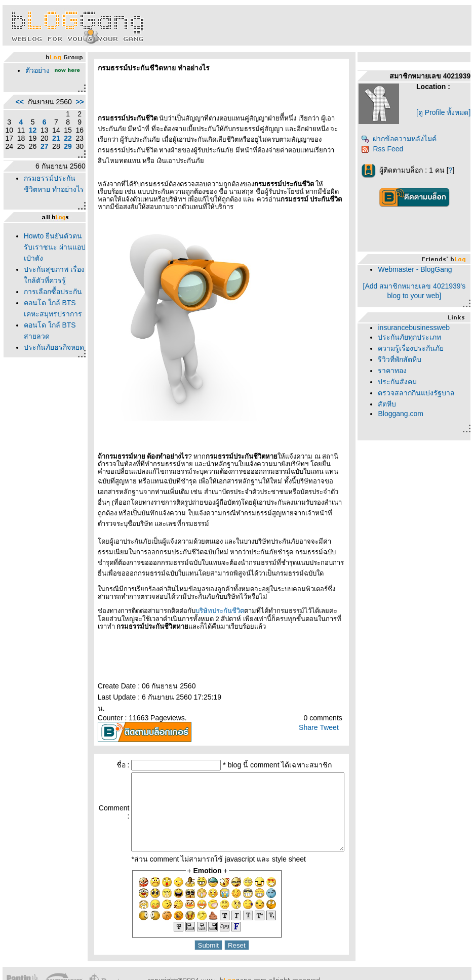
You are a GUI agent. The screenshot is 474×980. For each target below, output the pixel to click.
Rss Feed (386, 153)
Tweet (332, 695)
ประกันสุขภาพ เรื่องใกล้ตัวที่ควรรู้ (42, 330)
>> (58, 114)
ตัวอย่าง (35, 70)
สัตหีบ (391, 408)
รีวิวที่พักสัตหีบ (404, 363)
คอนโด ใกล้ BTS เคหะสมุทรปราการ (43, 386)
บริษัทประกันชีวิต (198, 589)
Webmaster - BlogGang (419, 273)
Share (312, 695)
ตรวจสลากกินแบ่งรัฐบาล (420, 397)
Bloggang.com (405, 418)
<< (17, 114)
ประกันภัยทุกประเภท (413, 341)
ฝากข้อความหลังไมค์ (403, 143)
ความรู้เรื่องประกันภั (415, 352)
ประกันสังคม (401, 386)
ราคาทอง (396, 375)
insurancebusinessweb (418, 332)
